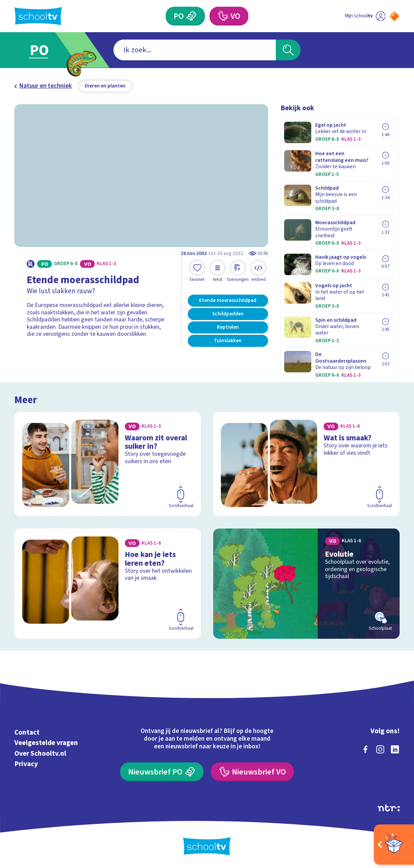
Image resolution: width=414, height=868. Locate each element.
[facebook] (365, 749)
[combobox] (195, 50)
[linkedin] (395, 749)
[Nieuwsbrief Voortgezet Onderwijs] (252, 772)
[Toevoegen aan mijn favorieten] (197, 271)
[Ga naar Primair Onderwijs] (47, 50)
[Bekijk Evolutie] (306, 584)
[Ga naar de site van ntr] (389, 808)
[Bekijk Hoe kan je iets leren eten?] (108, 584)
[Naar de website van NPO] (394, 16)
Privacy (26, 764)
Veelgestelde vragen (46, 743)
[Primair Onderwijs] (185, 16)
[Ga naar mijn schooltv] (365, 16)
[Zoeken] (288, 50)
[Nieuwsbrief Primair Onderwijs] (162, 772)
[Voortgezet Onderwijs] (229, 16)
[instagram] (380, 749)
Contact (27, 732)
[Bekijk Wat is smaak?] (306, 464)
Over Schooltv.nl (40, 753)
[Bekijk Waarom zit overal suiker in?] (108, 464)
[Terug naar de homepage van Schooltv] (38, 16)
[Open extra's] (394, 845)
